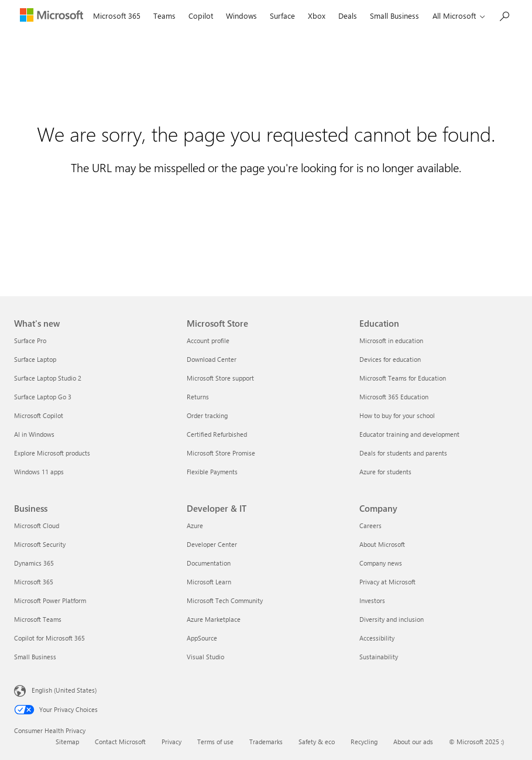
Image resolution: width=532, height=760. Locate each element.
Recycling (364, 742)
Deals (348, 16)
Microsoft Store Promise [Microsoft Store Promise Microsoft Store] (221, 453)
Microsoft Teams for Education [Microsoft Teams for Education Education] (403, 378)
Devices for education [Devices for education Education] (390, 359)
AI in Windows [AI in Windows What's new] (34, 434)
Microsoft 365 (117, 16)
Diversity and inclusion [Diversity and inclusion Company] (392, 619)
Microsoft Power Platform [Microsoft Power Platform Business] (50, 600)
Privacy (171, 742)
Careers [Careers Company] (370, 526)
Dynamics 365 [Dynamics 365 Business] (34, 563)
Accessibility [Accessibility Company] (377, 638)
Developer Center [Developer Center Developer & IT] (212, 544)
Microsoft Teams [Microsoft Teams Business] (38, 619)
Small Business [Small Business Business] (35, 657)
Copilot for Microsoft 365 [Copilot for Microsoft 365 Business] (49, 638)
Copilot (201, 16)
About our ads (413, 742)
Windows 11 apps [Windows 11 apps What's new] (39, 472)
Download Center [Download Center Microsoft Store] (212, 359)
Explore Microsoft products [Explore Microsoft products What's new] (52, 453)
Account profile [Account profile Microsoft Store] (208, 340)
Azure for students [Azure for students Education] (385, 472)
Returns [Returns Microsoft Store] (198, 397)
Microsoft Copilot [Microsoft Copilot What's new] (39, 415)
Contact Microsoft (120, 742)
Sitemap (67, 742)
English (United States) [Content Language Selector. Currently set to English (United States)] (64, 690)
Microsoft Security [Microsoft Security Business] (40, 544)
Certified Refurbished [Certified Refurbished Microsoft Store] (217, 434)
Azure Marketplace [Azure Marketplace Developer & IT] (214, 619)
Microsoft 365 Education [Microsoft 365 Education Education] (394, 397)
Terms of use (215, 742)
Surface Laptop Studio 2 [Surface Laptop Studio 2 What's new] (48, 378)
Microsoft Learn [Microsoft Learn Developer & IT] (209, 582)
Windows (241, 16)
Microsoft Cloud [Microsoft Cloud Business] (37, 526)
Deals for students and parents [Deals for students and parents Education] (403, 453)
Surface (282, 16)
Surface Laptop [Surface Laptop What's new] (35, 359)
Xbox (317, 16)
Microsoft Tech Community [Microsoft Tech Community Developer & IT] (225, 600)
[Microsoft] (50, 16)
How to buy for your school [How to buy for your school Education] (397, 415)
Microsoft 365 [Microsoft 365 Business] (34, 582)
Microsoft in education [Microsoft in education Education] (391, 340)
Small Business (394, 16)
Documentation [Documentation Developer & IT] (209, 563)
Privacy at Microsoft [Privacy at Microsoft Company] (387, 582)
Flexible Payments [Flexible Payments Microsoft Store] (212, 472)
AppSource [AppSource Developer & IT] (202, 638)
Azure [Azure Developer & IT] (195, 526)
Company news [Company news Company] (381, 563)
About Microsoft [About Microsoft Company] (382, 544)
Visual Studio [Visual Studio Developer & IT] (205, 657)
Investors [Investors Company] (372, 600)
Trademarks (266, 742)
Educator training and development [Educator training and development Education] (409, 434)
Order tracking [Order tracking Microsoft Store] (207, 415)
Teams (164, 16)
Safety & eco (317, 742)
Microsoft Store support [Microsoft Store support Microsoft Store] (220, 378)
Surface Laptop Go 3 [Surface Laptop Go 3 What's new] (43, 397)
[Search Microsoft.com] (504, 15)
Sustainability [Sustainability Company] (379, 657)
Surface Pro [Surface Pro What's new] (30, 340)
